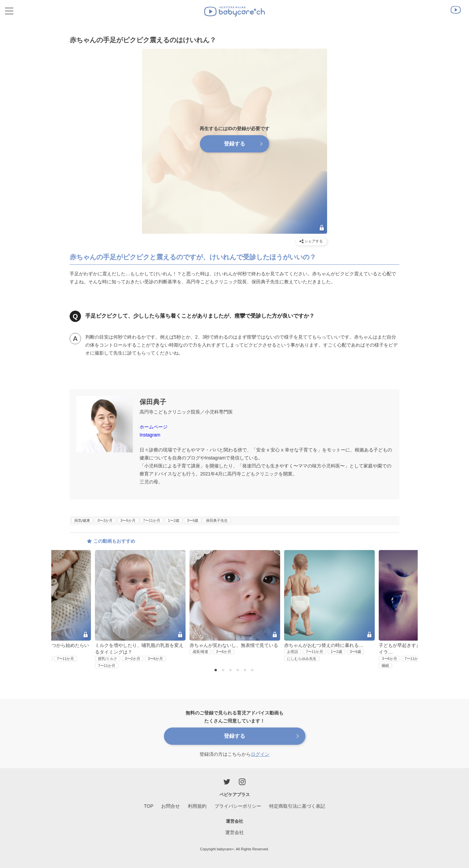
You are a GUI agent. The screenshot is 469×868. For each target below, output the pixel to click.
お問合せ (171, 806)
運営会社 (234, 832)
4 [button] (238, 671)
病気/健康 (82, 520)
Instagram (150, 435)
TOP (149, 806)
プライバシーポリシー (238, 806)
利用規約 (197, 806)
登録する (234, 144)
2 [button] (224, 671)
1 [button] (217, 671)
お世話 (293, 652)
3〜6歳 (193, 520)
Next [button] (404, 589)
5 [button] (246, 671)
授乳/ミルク (108, 659)
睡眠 (385, 666)
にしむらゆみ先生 (302, 659)
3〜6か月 (128, 520)
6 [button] (253, 671)
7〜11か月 (152, 520)
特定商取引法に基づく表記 (297, 806)
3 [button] (231, 671)
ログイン (260, 754)
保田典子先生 (217, 520)
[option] (235, 603)
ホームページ (154, 427)
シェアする (311, 241)
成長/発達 (200, 652)
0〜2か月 (105, 520)
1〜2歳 (174, 520)
